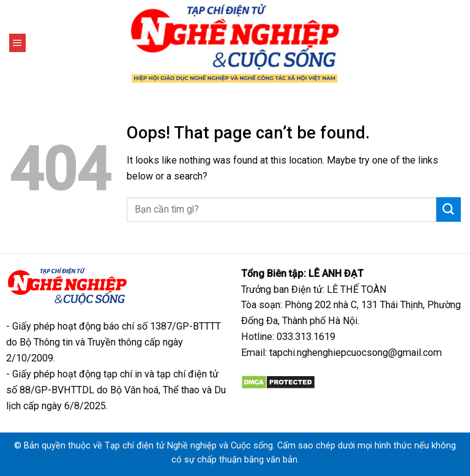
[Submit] (449, 210)
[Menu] (17, 43)
